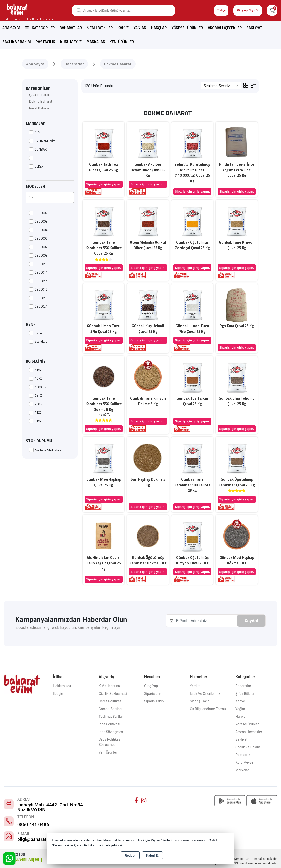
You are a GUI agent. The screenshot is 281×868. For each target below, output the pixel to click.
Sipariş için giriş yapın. (104, 184)
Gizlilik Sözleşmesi (113, 694)
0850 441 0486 (33, 824)
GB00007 (38, 247)
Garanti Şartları (110, 709)
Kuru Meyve (71, 42)
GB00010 (38, 264)
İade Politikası (109, 724)
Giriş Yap (151, 686)
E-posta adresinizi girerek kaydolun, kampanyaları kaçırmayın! (69, 628)
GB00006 (38, 238)
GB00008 (38, 255)
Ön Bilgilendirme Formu (208, 709)
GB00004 (38, 230)
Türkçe (221, 10)
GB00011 (38, 273)
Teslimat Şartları (111, 717)
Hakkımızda (62, 686)
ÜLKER (36, 166)
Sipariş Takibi (154, 701)
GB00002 (38, 213)
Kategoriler (40, 28)
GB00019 (38, 298)
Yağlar (140, 28)
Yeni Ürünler (108, 752)
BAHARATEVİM (42, 141)
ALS (35, 132)
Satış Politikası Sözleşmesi (110, 742)
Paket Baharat (39, 108)
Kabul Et (152, 856)
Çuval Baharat (39, 95)
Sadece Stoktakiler (46, 450)
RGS (35, 158)
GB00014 (38, 281)
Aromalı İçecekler (225, 28)
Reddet (130, 856)
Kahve (123, 28)
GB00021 (38, 307)
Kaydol (251, 621)
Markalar (96, 42)
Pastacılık (45, 42)
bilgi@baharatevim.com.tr (44, 839)
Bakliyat (254, 28)
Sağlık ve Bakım (17, 42)
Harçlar (159, 28)
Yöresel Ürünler (187, 28)
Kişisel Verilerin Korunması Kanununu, (179, 840)
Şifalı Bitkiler (100, 28)
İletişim (59, 694)
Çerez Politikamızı (88, 845)
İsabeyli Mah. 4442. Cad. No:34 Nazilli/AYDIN (50, 807)
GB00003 (38, 221)
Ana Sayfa (11, 28)
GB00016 (38, 290)
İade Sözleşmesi (111, 732)
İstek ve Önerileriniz (205, 694)
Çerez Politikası (110, 701)
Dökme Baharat (41, 101)
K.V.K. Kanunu (109, 686)
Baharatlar (71, 28)
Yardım (195, 686)
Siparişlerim (153, 694)
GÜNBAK (38, 149)
